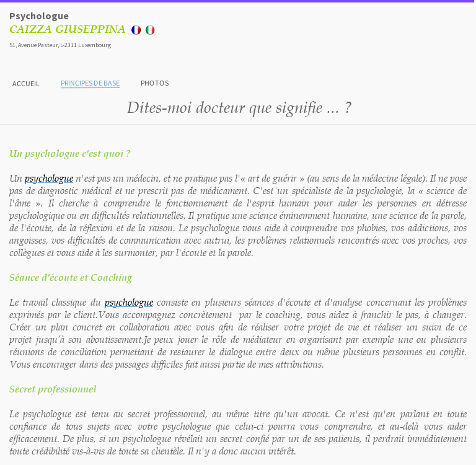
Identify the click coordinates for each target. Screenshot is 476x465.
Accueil (26, 83)
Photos (155, 83)
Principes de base (90, 83)
